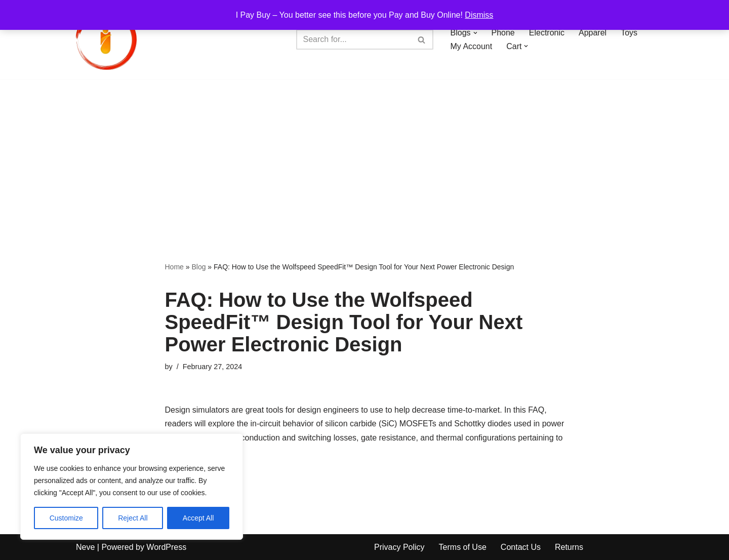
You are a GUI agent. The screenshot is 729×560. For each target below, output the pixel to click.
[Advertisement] (364, 155)
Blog (198, 267)
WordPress (166, 547)
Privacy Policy (399, 547)
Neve (85, 547)
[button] (475, 33)
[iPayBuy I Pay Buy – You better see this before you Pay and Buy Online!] (106, 39)
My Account (472, 46)
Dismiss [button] (479, 15)
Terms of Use (463, 547)
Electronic (547, 33)
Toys (629, 33)
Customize (66, 518)
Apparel (593, 33)
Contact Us (521, 547)
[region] (132, 487)
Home (174, 267)
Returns (569, 547)
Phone (503, 33)
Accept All (198, 518)
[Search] (353, 39)
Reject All (133, 518)
